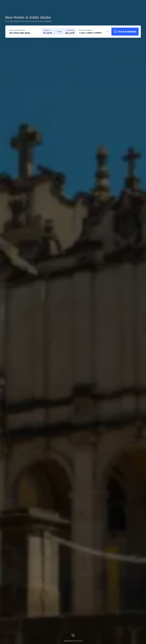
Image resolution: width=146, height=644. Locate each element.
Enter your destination (17, 30)
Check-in (47, 30)
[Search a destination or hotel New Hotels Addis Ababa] (24, 32)
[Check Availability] (125, 32)
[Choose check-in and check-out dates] (50, 32)
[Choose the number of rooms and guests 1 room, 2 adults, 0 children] (94, 32)
